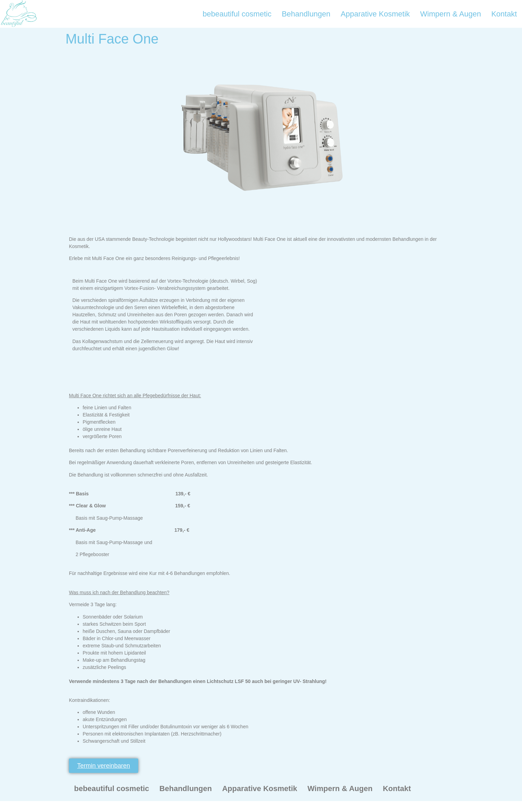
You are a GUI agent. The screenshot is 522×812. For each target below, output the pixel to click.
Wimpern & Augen (450, 14)
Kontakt (504, 14)
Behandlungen (306, 14)
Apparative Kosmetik (375, 14)
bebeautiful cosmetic (237, 14)
